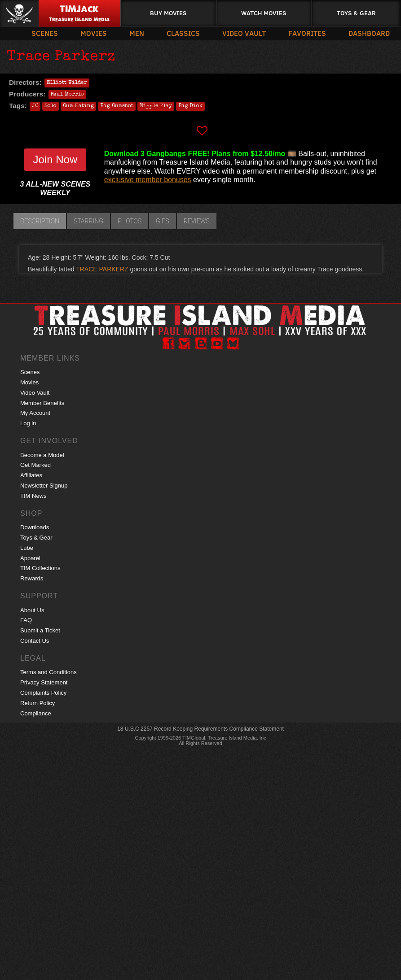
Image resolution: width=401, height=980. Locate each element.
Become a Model (42, 455)
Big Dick (190, 106)
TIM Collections (40, 568)
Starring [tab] (88, 221)
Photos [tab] (130, 221)
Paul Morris (67, 95)
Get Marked (35, 465)
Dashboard (369, 33)
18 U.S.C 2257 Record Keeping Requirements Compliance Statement (200, 729)
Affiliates (31, 475)
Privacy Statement (44, 682)
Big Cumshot (117, 106)
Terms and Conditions (48, 672)
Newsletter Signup (44, 486)
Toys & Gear (356, 13)
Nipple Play (156, 106)
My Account (35, 413)
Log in (28, 423)
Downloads (35, 527)
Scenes (45, 33)
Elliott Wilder (67, 83)
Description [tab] (40, 221)
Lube (27, 548)
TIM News (33, 496)
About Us (32, 610)
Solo (51, 106)
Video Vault (244, 33)
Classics (183, 33)
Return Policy (37, 703)
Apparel (30, 558)
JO (35, 106)
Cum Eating (78, 106)
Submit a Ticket (40, 630)
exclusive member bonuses (148, 180)
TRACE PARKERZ (102, 269)
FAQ (26, 620)
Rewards (32, 578)
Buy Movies (168, 13)
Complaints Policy (43, 693)
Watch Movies (264, 13)
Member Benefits (42, 403)
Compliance (36, 713)
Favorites (307, 33)
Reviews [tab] (197, 221)
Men (137, 33)
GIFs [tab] (163, 221)
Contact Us (35, 641)
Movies (94, 33)
